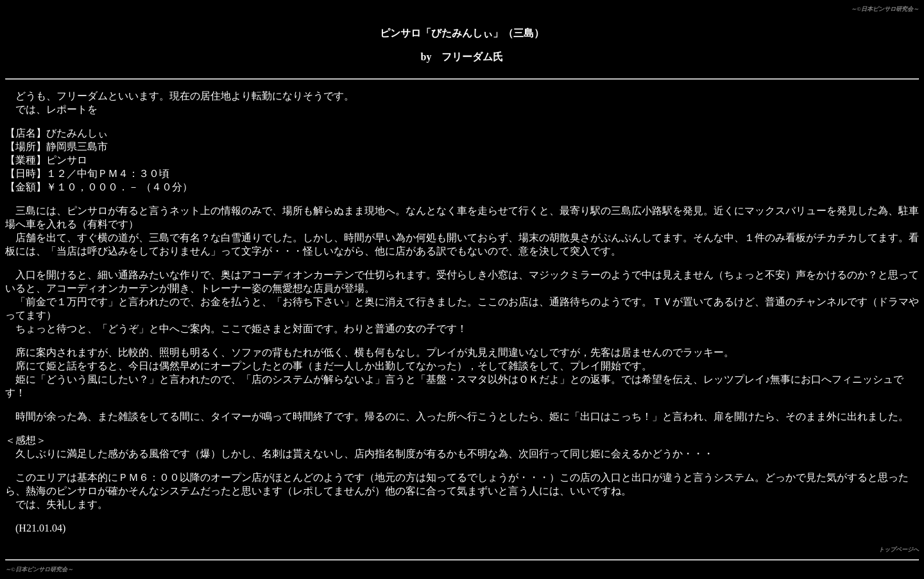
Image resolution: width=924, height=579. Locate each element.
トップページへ (899, 550)
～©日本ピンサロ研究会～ (885, 9)
